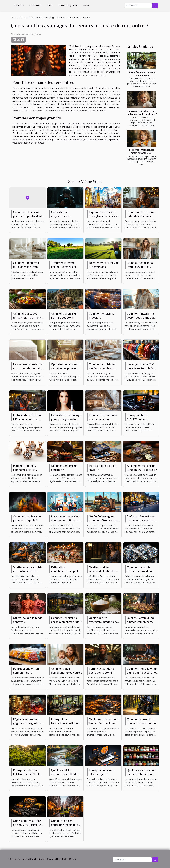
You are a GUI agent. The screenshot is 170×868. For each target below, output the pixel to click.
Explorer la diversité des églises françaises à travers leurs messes (104, 216)
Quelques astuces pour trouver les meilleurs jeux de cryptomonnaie (104, 723)
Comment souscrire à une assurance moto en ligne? (142, 723)
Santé (50, 6)
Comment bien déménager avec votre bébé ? (65, 673)
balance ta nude (79, 95)
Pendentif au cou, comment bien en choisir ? (25, 470)
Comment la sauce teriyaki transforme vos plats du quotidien (28, 317)
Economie (19, 6)
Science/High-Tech (68, 6)
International (35, 6)
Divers (86, 6)
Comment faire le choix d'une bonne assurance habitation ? (142, 673)
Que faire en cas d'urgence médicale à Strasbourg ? (65, 825)
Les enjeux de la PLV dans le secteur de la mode (140, 368)
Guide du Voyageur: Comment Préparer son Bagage (104, 520)
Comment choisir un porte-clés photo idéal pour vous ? (27, 216)
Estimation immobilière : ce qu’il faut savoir (64, 571)
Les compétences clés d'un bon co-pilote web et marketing (66, 520)
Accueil (14, 18)
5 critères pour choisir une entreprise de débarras (28, 571)
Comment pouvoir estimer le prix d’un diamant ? (139, 571)
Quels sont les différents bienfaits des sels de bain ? (104, 622)
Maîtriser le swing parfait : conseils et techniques (64, 267)
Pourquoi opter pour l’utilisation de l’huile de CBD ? (27, 774)
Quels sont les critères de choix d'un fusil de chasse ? (28, 825)
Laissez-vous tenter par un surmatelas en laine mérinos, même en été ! (28, 368)
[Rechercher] (138, 6)
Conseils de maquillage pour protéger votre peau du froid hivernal (66, 419)
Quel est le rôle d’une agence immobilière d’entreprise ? (141, 622)
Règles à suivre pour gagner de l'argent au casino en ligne (27, 723)
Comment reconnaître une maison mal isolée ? (103, 419)
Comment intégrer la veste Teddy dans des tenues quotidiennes (141, 317)
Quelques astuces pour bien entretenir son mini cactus (142, 774)
